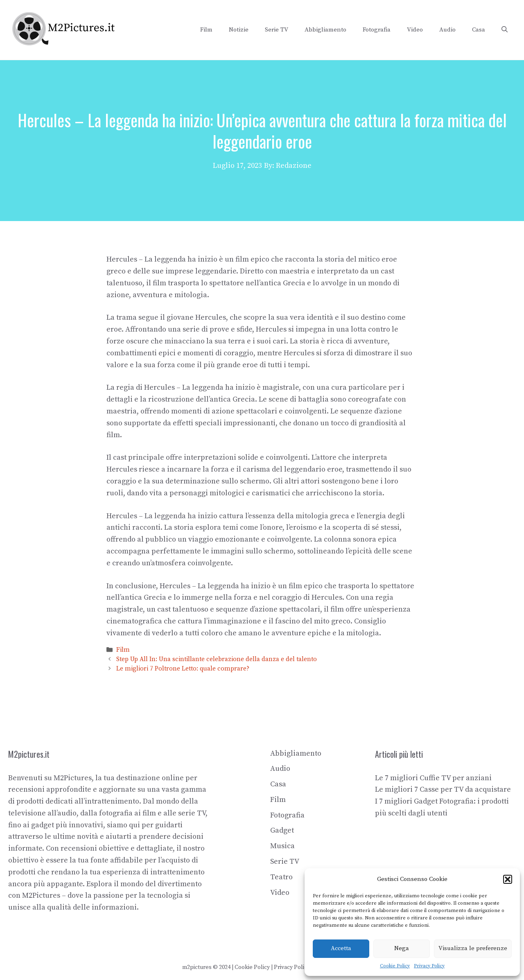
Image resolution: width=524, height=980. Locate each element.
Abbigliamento (325, 30)
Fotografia (377, 30)
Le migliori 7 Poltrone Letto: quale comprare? (183, 669)
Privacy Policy (429, 966)
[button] (508, 879)
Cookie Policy (395, 966)
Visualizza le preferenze (473, 948)
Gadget (282, 830)
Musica (282, 846)
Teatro (281, 877)
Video (415, 30)
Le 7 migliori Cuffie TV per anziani (433, 778)
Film (206, 30)
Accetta (341, 948)
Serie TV (277, 30)
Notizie (239, 30)
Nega (402, 948)
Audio (447, 30)
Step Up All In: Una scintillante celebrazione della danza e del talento (217, 659)
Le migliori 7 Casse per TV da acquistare (443, 789)
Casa (479, 30)
